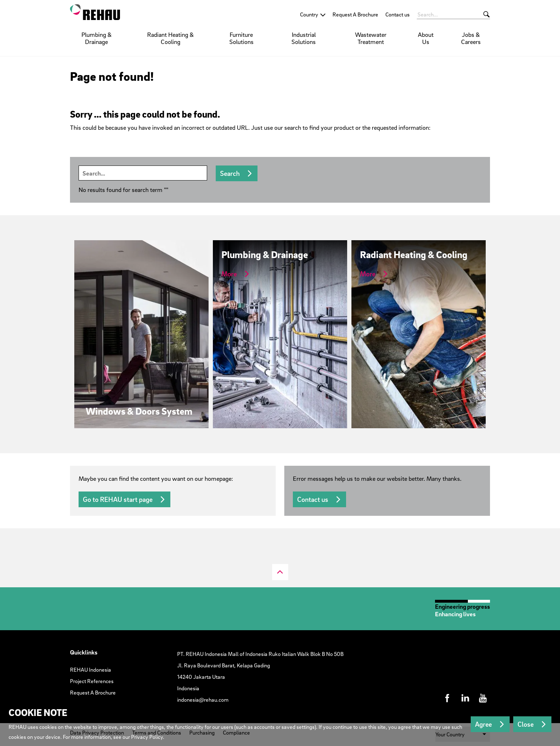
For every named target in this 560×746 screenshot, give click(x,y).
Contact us (397, 14)
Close (526, 724)
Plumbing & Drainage (97, 38)
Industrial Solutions (304, 38)
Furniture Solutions (241, 38)
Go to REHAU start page (118, 499)
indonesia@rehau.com (203, 700)
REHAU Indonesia (91, 670)
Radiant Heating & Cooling (171, 38)
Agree (483, 724)
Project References (92, 681)
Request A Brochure (355, 14)
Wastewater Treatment (371, 38)
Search (230, 173)
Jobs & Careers (471, 38)
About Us (426, 38)
